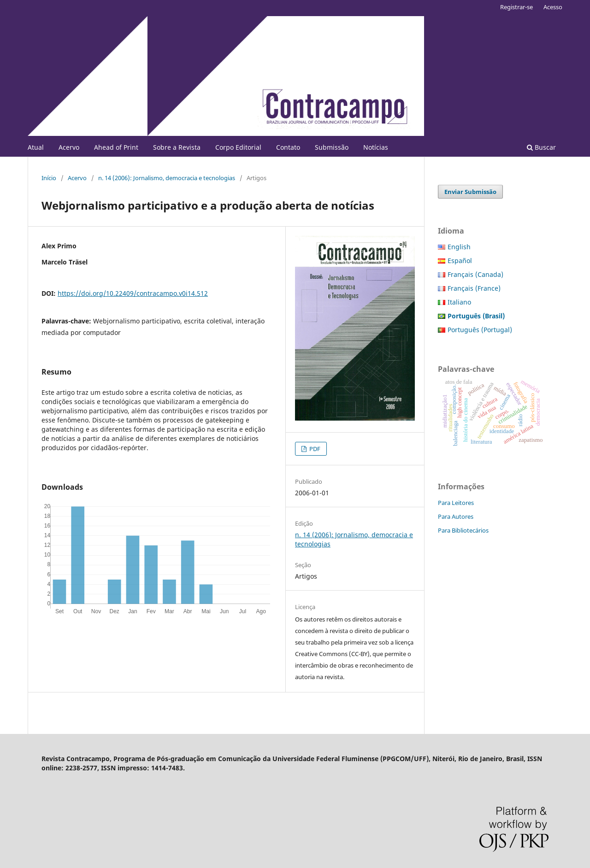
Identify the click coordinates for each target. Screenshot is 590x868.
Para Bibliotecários (463, 530)
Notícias (376, 147)
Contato (288, 147)
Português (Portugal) (480, 330)
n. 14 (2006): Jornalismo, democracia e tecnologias (167, 178)
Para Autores (456, 516)
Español (460, 261)
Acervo (69, 147)
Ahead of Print (116, 147)
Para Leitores (456, 503)
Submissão (332, 147)
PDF (314, 449)
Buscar (541, 147)
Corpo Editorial (238, 147)
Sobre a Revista (177, 147)
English (459, 247)
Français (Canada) (475, 274)
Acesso (553, 7)
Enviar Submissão (470, 192)
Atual (36, 147)
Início (49, 178)
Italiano (459, 302)
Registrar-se (516, 7)
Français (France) (474, 288)
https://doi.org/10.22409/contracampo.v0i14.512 (133, 293)
